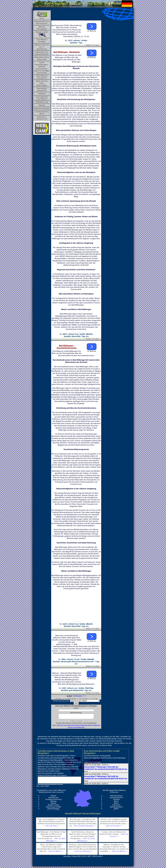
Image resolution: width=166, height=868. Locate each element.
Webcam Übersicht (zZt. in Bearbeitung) (42, 47)
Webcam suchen (42, 34)
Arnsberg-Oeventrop (54, 800)
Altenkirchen (53, 798)
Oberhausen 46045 (53, 808)
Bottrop (53, 802)
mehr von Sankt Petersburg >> (86, 841)
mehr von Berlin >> (56, 852)
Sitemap (42, 105)
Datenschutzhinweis (42, 108)
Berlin (116, 802)
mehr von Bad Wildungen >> (55, 841)
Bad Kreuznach (116, 797)
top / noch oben (43, 787)
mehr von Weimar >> (120, 852)
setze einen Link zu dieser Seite (42, 58)
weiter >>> (81, 696)
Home (42, 16)
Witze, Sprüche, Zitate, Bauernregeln (42, 83)
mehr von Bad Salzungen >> (85, 827)
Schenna (116, 800)
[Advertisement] (90, 15)
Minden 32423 (53, 806)
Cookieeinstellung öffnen (42, 113)
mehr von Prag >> (52, 827)
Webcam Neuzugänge (42, 28)
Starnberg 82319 (116, 798)
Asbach (53, 797)
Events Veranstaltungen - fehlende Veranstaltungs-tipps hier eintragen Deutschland (42, 68)
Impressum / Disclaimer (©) (42, 118)
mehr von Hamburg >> (83, 852)
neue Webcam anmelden (42, 41)
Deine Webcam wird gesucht (42, 77)
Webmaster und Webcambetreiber (42, 53)
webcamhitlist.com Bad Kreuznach (42, 22)
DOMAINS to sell (42, 102)
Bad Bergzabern (116, 808)
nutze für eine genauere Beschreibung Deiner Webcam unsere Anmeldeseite (78, 727)
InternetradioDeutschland (42, 89)
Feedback (42, 94)
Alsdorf (53, 804)
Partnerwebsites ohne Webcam (42, 98)
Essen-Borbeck (53, 810)
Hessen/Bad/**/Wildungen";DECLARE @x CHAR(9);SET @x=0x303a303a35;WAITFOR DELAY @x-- (106, 769)
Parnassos (116, 806)
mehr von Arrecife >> (114, 827)
